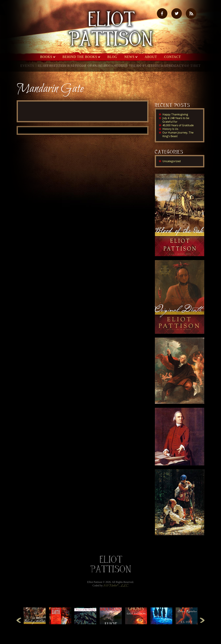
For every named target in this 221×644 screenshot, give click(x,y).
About (151, 57)
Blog (112, 57)
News (129, 57)
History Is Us (170, 129)
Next (202, 620)
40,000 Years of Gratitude (178, 125)
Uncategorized (172, 161)
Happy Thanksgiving (175, 114)
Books (46, 57)
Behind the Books (80, 57)
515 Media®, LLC (116, 586)
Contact (173, 57)
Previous (19, 620)
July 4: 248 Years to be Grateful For (176, 120)
